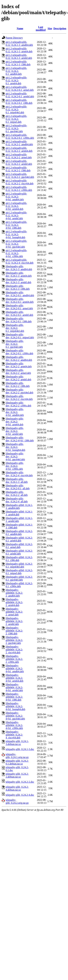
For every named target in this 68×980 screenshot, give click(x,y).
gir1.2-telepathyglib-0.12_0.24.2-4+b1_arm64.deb (16, 206)
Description (60, 28)
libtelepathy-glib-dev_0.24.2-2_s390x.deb (18, 404)
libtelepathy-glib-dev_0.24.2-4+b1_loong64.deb (15, 447)
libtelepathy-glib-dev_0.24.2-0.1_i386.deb (19, 320)
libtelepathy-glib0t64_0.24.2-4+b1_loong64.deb (15, 706)
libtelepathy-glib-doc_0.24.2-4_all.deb (17, 500)
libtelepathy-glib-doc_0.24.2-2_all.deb (17, 494)
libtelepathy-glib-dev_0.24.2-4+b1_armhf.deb (15, 431)
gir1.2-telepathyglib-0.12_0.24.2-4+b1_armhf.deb (16, 215)
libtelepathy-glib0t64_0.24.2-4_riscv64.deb (14, 735)
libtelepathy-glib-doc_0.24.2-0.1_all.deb (18, 487)
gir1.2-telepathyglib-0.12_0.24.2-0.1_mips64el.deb (16, 109)
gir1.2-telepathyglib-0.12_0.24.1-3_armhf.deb (19, 57)
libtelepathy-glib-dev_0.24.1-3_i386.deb (18, 287)
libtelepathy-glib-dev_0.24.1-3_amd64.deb (19, 268)
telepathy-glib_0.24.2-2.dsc (20, 782)
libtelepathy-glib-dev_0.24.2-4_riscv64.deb (19, 474)
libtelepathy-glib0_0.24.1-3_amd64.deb (19, 507)
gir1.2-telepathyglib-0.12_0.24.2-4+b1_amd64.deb (16, 197)
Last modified (41, 28)
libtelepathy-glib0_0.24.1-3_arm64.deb (19, 513)
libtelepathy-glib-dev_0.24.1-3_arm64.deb (19, 274)
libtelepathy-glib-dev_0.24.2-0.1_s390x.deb (19, 352)
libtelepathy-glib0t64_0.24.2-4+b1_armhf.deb (14, 687)
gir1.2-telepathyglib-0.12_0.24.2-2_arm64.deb (19, 149)
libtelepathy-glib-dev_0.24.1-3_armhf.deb (18, 281)
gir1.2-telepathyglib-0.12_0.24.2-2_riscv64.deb (20, 182)
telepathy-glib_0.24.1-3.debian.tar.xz (17, 743)
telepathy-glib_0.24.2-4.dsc (20, 795)
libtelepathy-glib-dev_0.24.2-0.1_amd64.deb (20, 294)
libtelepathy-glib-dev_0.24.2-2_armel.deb (18, 372)
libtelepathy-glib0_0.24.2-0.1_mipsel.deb (19, 572)
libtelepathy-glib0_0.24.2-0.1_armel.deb (19, 546)
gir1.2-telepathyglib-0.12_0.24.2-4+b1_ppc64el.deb (16, 244)
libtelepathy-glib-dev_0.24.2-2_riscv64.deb (19, 398)
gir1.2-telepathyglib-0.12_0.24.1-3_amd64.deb (19, 43)
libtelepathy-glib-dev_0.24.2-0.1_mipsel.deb (20, 336)
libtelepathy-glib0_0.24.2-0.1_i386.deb (19, 559)
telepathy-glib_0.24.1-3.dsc (20, 749)
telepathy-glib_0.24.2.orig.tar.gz (17, 801)
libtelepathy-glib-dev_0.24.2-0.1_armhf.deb (19, 313)
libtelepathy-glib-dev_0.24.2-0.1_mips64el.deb (15, 328)
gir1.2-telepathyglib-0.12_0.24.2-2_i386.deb (18, 169)
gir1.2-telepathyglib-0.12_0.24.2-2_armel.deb (19, 156)
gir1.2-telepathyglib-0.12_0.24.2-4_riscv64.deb (20, 261)
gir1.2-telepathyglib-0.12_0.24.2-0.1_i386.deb (19, 102)
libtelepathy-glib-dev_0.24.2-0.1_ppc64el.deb (15, 344)
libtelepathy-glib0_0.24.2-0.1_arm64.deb (19, 539)
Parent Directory (14, 38)
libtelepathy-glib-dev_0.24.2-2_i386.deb (18, 385)
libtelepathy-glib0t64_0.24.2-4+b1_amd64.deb (15, 668)
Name (20, 28)
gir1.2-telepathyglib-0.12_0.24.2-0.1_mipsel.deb (16, 119)
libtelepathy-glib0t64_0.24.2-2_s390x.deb (14, 659)
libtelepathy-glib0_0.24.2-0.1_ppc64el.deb (19, 578)
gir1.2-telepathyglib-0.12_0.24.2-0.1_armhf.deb (20, 95)
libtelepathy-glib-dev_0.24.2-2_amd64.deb (19, 358)
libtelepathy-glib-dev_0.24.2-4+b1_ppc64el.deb (15, 456)
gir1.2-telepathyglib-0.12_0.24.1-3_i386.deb (18, 63)
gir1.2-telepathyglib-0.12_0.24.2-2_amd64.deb (19, 143)
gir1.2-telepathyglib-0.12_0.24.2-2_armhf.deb (19, 162)
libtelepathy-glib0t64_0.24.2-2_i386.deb (14, 631)
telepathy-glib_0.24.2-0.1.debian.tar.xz (17, 762)
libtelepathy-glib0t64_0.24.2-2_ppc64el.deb (14, 640)
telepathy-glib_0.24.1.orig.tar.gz (17, 756)
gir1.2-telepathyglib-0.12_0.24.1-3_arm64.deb (19, 50)
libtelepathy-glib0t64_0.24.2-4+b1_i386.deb (14, 697)
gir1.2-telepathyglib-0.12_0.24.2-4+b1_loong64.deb (16, 234)
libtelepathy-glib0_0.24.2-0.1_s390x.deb (19, 585)
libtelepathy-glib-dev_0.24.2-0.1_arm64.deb (20, 300)
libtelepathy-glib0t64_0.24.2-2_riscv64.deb (14, 650)
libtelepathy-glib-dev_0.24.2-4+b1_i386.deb (20, 439)
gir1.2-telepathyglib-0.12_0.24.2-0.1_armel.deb (20, 88)
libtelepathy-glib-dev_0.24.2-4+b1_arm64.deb (15, 422)
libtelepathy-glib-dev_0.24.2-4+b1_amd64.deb (15, 412)
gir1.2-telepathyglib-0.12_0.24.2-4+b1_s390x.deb (16, 253)
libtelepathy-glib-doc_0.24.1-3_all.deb (17, 480)
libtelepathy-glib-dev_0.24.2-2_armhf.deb (18, 378)
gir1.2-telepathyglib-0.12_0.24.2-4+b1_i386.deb (16, 225)
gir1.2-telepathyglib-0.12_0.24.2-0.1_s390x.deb (20, 136)
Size (50, 28)
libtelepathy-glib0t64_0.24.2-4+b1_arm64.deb (14, 678)
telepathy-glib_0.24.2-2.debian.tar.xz (17, 775)
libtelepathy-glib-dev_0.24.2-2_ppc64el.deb (19, 391)
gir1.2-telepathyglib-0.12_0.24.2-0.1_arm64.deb (16, 80)
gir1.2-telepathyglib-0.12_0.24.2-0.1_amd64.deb (16, 71)
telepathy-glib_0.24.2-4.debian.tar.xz (17, 788)
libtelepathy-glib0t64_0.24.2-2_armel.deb (14, 612)
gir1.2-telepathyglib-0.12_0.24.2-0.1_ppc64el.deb (16, 128)
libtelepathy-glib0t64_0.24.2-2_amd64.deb (14, 593)
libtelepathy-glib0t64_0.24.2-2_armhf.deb (14, 621)
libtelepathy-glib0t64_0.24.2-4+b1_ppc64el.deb (15, 716)
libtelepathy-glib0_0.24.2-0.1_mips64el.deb (19, 565)
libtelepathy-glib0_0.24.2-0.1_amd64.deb (19, 533)
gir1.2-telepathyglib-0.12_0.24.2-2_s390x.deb (19, 189)
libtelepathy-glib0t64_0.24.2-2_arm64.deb (14, 602)
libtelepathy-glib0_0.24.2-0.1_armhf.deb (19, 552)
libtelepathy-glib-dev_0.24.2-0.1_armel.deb (19, 307)
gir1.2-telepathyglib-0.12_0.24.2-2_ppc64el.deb (20, 176)
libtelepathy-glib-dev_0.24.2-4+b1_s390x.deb (15, 466)
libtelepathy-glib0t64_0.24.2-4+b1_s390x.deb (14, 725)
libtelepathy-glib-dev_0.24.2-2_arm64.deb (19, 365)
